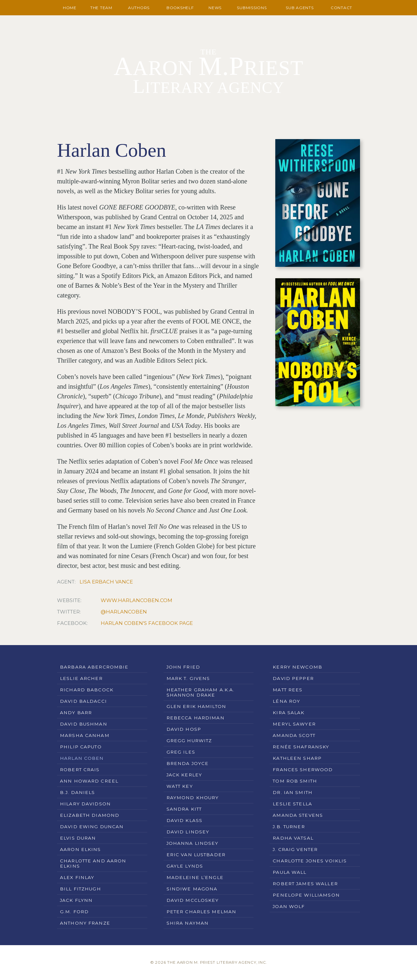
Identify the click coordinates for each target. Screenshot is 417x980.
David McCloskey (193, 900)
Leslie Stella (292, 804)
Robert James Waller (305, 884)
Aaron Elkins (80, 849)
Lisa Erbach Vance (106, 582)
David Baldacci (83, 701)
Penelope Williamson (306, 895)
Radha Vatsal (293, 838)
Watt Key (180, 786)
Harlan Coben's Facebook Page (147, 623)
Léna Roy (286, 701)
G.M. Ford (74, 912)
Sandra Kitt (184, 809)
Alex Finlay (77, 877)
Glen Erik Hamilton (196, 706)
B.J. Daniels (78, 792)
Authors (139, 8)
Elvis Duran (78, 838)
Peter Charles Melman (201, 912)
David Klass (184, 820)
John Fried (183, 667)
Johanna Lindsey (193, 843)
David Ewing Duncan (92, 827)
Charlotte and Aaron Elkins (93, 863)
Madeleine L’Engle (195, 877)
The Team (101, 8)
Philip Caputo (81, 747)
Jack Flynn (76, 900)
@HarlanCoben (124, 612)
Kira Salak (288, 713)
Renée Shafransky (301, 747)
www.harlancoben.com (137, 600)
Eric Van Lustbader (196, 855)
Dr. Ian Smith (293, 792)
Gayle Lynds (185, 866)
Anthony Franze (85, 923)
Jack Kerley (184, 775)
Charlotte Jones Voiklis (310, 861)
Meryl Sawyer (294, 724)
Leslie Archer (81, 678)
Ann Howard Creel (89, 781)
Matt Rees (288, 690)
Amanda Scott (294, 735)
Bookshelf (180, 8)
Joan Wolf (289, 906)
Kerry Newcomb (297, 667)
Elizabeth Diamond (90, 815)
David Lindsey (188, 832)
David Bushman (84, 724)
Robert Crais (80, 770)
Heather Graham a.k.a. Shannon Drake (201, 692)
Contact (341, 8)
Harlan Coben (82, 758)
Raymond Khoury (193, 798)
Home (70, 8)
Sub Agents (300, 8)
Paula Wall (289, 872)
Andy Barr (76, 713)
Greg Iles (181, 752)
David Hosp (184, 729)
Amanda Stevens (298, 815)
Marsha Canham (85, 735)
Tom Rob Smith (295, 781)
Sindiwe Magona (192, 889)
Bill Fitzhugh (80, 889)
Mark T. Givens (188, 678)
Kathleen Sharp (297, 758)
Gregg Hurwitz (189, 741)
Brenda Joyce (188, 763)
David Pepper (293, 678)
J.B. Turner (289, 827)
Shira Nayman (188, 923)
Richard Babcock (87, 690)
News (215, 8)
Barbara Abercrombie (94, 667)
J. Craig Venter (295, 849)
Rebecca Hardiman (195, 718)
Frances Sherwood (303, 770)
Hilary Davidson (85, 804)
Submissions (252, 8)
